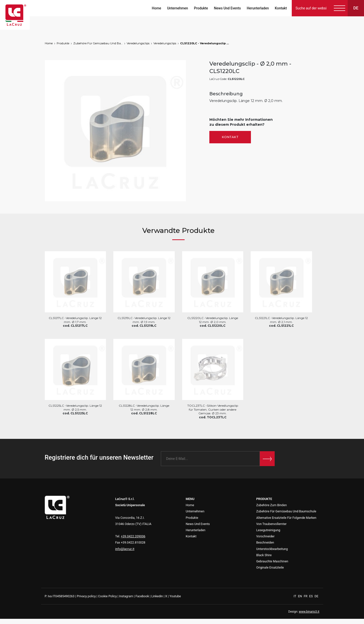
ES (311, 596)
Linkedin (157, 596)
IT (295, 596)
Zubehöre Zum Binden (272, 505)
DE (316, 596)
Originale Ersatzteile (270, 567)
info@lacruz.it (125, 549)
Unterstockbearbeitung (272, 549)
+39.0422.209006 (133, 536)
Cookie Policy (107, 596)
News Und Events (227, 8)
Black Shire (264, 555)
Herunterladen (258, 8)
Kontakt (281, 8)
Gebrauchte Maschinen (272, 561)
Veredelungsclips (138, 43)
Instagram (126, 596)
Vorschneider (266, 536)
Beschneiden (265, 542)
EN (300, 596)
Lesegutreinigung (268, 530)
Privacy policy (86, 596)
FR (306, 596)
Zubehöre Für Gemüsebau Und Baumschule (98, 43)
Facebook (142, 596)
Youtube (175, 596)
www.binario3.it (309, 612)
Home (156, 8)
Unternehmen (178, 8)
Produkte (201, 8)
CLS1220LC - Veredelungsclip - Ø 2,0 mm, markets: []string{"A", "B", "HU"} (205, 43)
